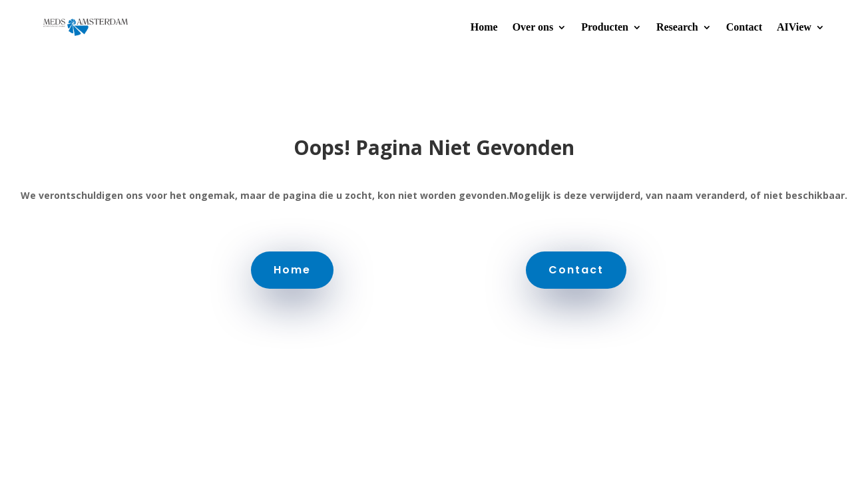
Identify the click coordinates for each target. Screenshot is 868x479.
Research (677, 27)
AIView (794, 27)
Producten (605, 27)
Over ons (533, 27)
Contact (744, 27)
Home (484, 27)
